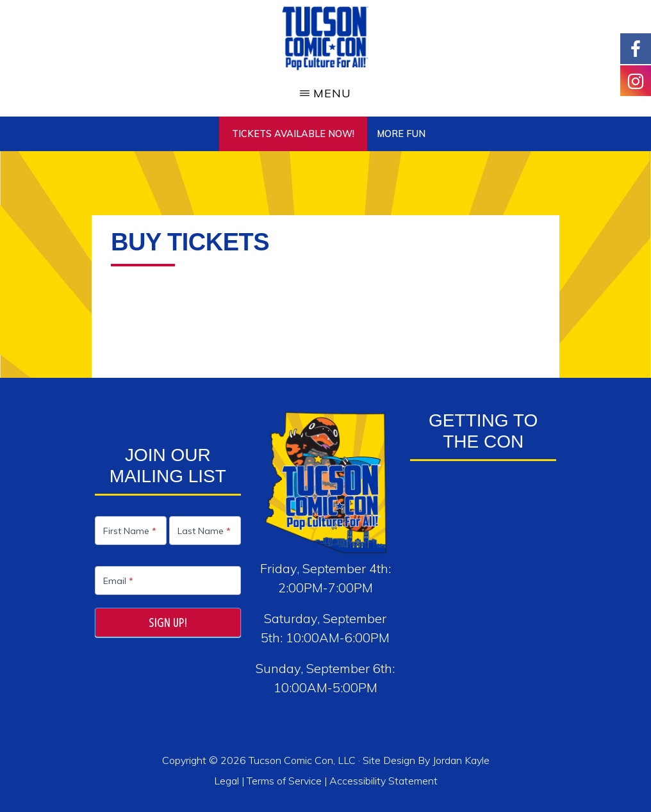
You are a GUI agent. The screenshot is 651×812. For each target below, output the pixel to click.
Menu (332, 93)
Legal (228, 781)
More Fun (401, 134)
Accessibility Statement (383, 781)
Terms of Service (284, 781)
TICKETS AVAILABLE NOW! (293, 134)
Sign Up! (168, 622)
